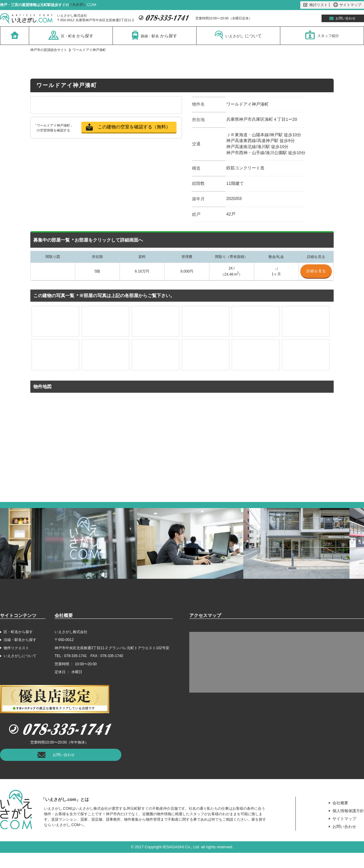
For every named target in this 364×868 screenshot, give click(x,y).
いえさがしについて (20, 656)
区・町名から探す (18, 632)
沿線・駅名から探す (20, 640)
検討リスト (315, 5)
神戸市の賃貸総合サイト (49, 50)
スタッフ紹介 (322, 35)
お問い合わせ (345, 18)
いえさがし (238, 35)
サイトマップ (347, 5)
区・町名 (71, 35)
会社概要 (340, 803)
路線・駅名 (155, 35)
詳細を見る (316, 271)
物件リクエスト (16, 648)
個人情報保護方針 (348, 811)
